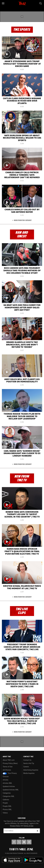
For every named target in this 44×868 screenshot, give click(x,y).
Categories (7, 793)
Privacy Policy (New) (10, 763)
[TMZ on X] (19, 842)
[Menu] (3, 3)
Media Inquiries (29, 773)
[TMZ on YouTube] (24, 842)
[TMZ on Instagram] (29, 842)
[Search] (41, 3)
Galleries (6, 800)
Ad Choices (7, 770)
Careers (26, 767)
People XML (7, 806)
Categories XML (9, 796)
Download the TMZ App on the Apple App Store (12, 860)
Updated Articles (9, 786)
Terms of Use (8, 767)
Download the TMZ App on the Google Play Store (33, 860)
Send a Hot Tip (29, 763)
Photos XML (7, 809)
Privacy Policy (15, 826)
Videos (5, 813)
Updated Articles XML (11, 790)
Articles (6, 780)
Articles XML (7, 783)
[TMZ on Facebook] (14, 842)
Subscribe (38, 831)
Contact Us (27, 760)
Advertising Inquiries (31, 770)
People (5, 803)
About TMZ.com (9, 760)
